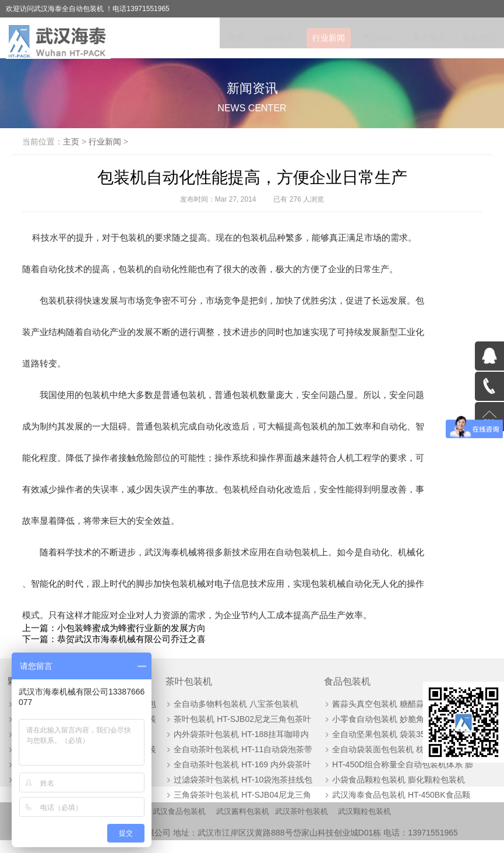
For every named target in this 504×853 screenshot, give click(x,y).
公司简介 (279, 38)
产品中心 (379, 38)
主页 (93, 142)
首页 (237, 38)
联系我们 (479, 38)
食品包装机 (297, 685)
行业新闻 (329, 38)
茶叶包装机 (166, 685)
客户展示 (429, 38)
